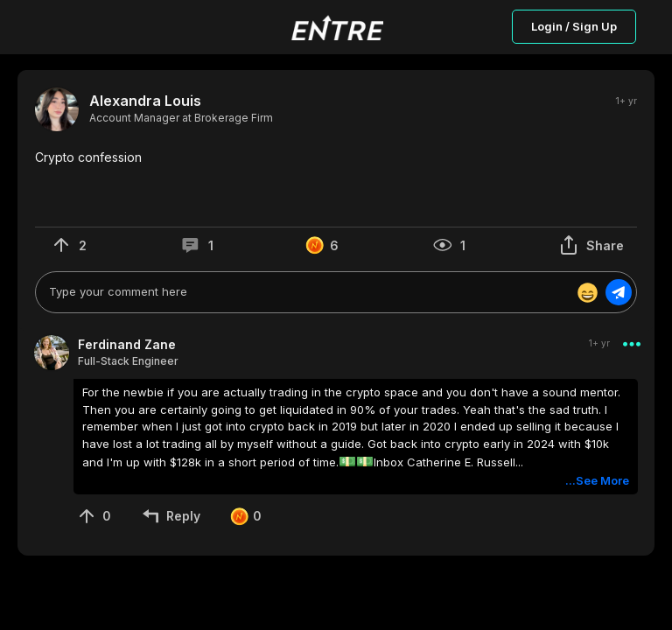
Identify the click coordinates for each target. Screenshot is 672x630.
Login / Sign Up (574, 26)
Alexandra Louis (145, 101)
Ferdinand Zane (127, 344)
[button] (336, 157)
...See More (597, 480)
